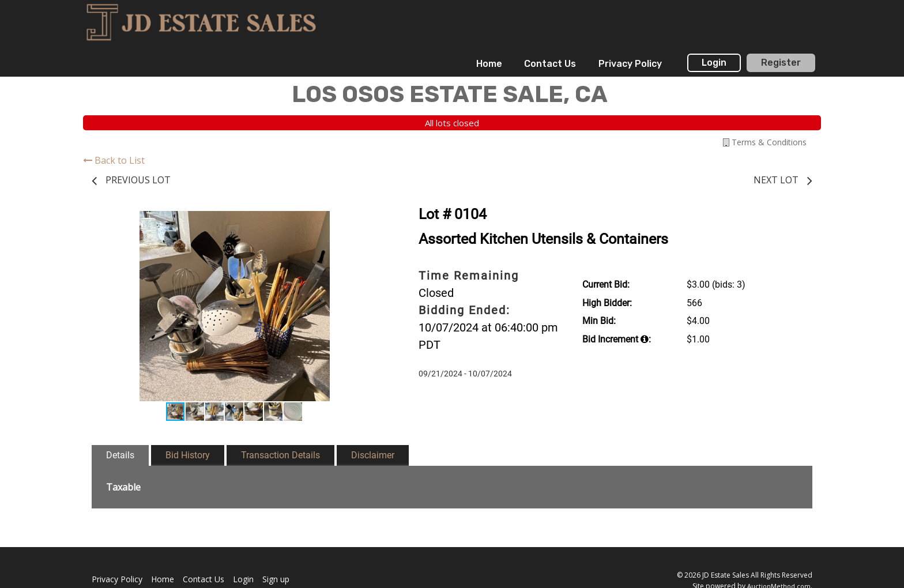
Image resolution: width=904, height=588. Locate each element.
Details (120, 455)
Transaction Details (280, 455)
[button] (367, 221)
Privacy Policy (630, 64)
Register (781, 63)
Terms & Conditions (765, 142)
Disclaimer (373, 455)
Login (714, 63)
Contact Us (550, 64)
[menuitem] (489, 64)
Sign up (276, 579)
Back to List (114, 160)
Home (489, 64)
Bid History (188, 455)
